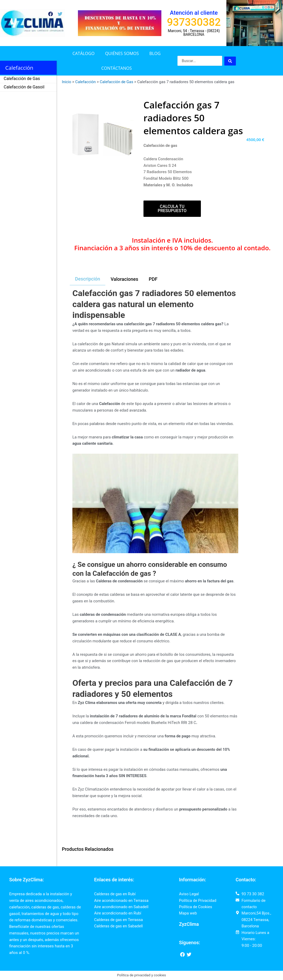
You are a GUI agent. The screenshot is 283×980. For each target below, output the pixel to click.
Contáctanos (117, 68)
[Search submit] (230, 61)
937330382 (194, 22)
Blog (155, 53)
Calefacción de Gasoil (24, 87)
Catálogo (83, 53)
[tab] (88, 279)
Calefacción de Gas (22, 79)
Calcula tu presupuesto (172, 209)
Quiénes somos (122, 53)
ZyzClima (189, 924)
